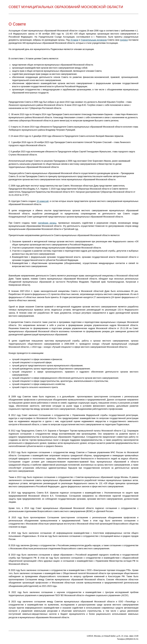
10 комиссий (43, 201)
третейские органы (47, 223)
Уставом (74, 40)
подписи (124, 40)
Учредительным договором (94, 40)
